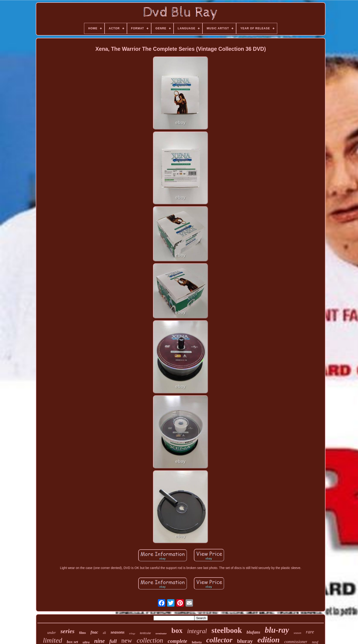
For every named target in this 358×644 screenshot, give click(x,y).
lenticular (145, 633)
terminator (161, 633)
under (52, 633)
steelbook (227, 630)
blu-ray (277, 630)
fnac (94, 632)
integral (197, 631)
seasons (117, 632)
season (297, 633)
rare (310, 632)
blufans (253, 632)
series (68, 631)
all (104, 633)
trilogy (132, 633)
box (177, 630)
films (83, 633)
